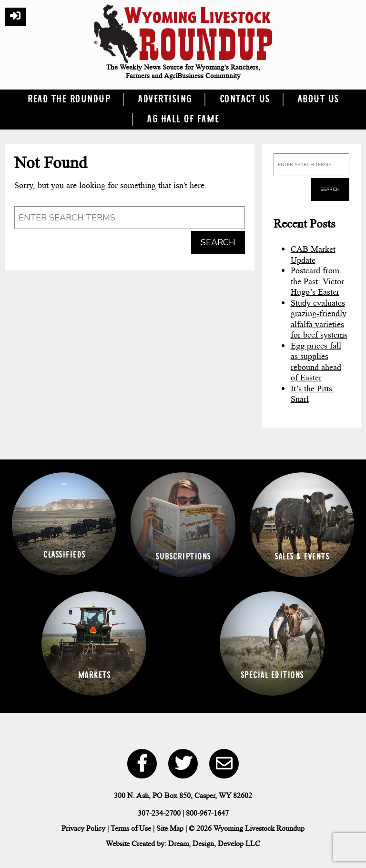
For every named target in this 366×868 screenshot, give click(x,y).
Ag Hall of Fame (183, 120)
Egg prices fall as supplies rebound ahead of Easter (316, 362)
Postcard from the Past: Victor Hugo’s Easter (317, 281)
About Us (318, 100)
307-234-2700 (159, 813)
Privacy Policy (83, 828)
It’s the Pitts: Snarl (313, 394)
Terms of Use (131, 828)
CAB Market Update (313, 254)
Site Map (170, 828)
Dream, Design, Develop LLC (214, 843)
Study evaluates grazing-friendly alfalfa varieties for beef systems (319, 319)
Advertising (165, 100)
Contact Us (244, 100)
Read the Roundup (69, 100)
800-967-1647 (207, 813)
